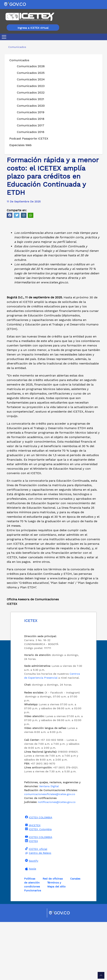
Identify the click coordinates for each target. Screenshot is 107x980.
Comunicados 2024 (31, 79)
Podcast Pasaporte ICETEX (29, 138)
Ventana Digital (49, 844)
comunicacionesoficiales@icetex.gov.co (50, 852)
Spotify (31, 919)
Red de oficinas (53, 937)
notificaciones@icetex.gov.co (57, 860)
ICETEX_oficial (36, 907)
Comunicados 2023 (31, 86)
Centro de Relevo (38, 911)
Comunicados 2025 (31, 73)
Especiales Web (20, 145)
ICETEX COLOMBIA (38, 875)
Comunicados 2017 (30, 125)
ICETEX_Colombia (38, 887)
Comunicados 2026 (31, 66)
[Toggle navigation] (5, 37)
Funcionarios (33, 948)
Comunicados (19, 60)
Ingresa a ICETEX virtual (33, 28)
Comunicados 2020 (31, 106)
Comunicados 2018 (31, 119)
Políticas (30, 937)
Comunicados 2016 (31, 132)
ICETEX (31, 899)
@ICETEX (32, 883)
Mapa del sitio (56, 945)
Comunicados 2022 (31, 92)
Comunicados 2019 (31, 112)
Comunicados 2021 (30, 99)
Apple (30, 927)
